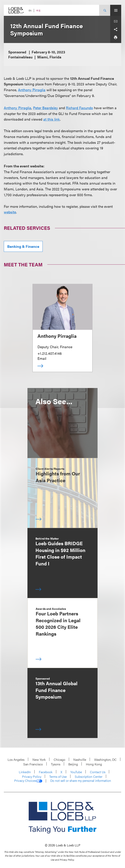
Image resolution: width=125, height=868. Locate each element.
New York (39, 759)
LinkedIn (25, 772)
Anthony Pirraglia (32, 90)
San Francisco (33, 764)
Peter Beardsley (45, 108)
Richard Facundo (79, 108)
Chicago (59, 759)
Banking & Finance (23, 246)
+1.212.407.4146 (50, 353)
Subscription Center (89, 776)
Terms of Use (58, 776)
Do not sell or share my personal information (81, 781)
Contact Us (98, 772)
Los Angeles (16, 759)
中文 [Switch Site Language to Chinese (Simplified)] (38, 10)
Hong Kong (94, 764)
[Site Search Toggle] (105, 10)
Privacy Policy (32, 776)
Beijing (73, 764)
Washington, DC (105, 759)
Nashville (80, 759)
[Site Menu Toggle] (116, 10)
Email (42, 358)
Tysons (56, 764)
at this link (52, 119)
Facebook (46, 772)
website (10, 212)
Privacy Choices (28, 781)
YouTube (76, 772)
